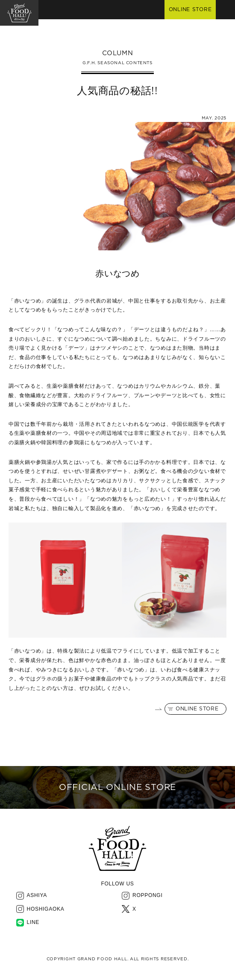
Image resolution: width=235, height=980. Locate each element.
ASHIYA (37, 895)
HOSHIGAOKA (46, 909)
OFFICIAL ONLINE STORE (117, 787)
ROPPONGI (147, 895)
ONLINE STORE (197, 709)
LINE (33, 922)
